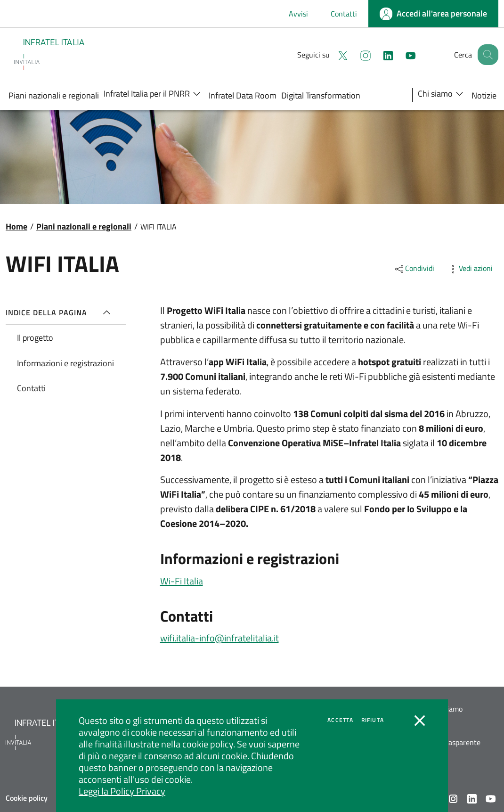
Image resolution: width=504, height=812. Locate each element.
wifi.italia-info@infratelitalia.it (219, 638)
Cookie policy (27, 798)
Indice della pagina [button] (60, 312)
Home (16, 226)
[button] (487, 55)
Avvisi (298, 14)
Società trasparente (449, 742)
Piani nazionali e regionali (84, 226)
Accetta (340, 720)
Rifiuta (373, 720)
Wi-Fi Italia (182, 581)
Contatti (344, 14)
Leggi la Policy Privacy (122, 791)
